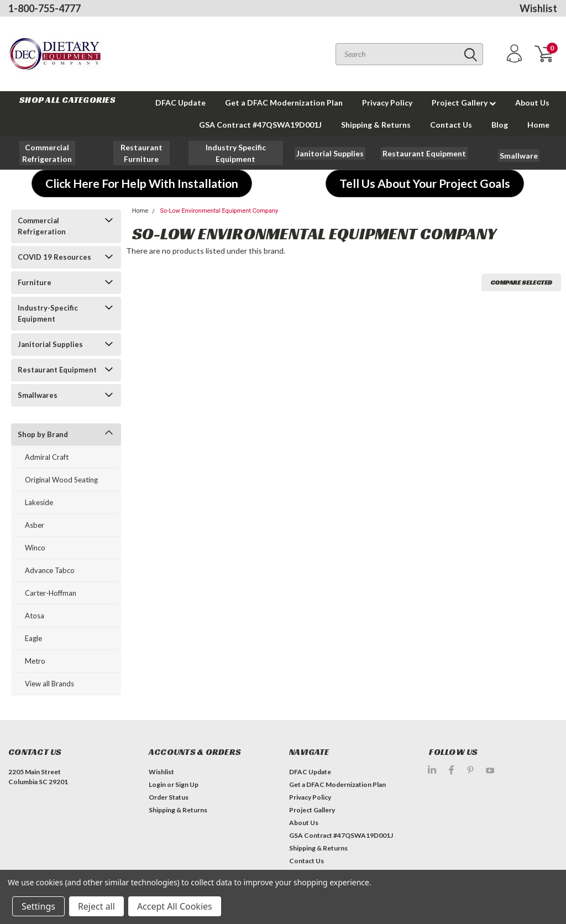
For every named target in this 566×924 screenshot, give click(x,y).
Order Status (169, 797)
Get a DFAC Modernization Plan (284, 103)
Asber (35, 525)
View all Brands (49, 684)
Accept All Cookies (175, 906)
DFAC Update (180, 103)
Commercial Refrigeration (42, 226)
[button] (48, 153)
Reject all (96, 906)
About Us (532, 103)
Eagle (33, 638)
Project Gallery (464, 103)
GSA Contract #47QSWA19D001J (260, 125)
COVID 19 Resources (54, 257)
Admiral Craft (47, 457)
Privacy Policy (387, 103)
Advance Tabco (50, 570)
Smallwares (38, 395)
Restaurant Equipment (57, 370)
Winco (35, 548)
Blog (500, 125)
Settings (38, 906)
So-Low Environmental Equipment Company (219, 211)
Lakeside (39, 502)
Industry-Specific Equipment (48, 313)
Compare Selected (521, 282)
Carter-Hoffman (51, 593)
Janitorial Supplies (50, 344)
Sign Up (187, 784)
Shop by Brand (43, 434)
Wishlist (538, 8)
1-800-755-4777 (44, 8)
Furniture (35, 282)
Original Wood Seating (61, 480)
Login (157, 784)
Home (538, 125)
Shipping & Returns (376, 125)
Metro (35, 661)
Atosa (35, 616)
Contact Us (451, 125)
